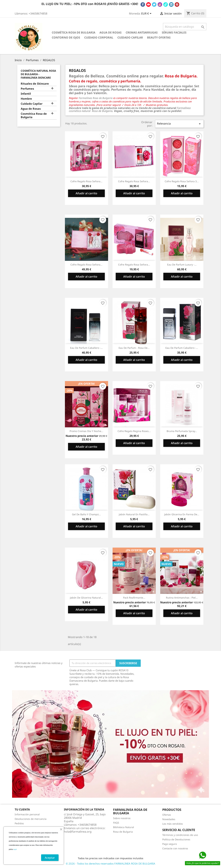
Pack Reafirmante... (134, 598)
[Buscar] (185, 27)
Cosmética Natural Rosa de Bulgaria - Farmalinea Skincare (38, 74)
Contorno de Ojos (66, 37)
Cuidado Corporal (99, 37)
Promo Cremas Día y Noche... (86, 431)
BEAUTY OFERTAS (159, 37)
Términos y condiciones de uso (180, 835)
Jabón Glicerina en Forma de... (182, 514)
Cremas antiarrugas (142, 32)
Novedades (169, 819)
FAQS (116, 823)
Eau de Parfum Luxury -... (182, 265)
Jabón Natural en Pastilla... (134, 514)
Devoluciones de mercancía (31, 819)
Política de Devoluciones (176, 839)
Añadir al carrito (86, 193)
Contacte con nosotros (175, 848)
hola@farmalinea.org (78, 832)
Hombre (26, 99)
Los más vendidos (173, 824)
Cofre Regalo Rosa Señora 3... (182, 181)
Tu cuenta (22, 809)
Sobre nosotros (122, 818)
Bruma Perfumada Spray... (182, 431)
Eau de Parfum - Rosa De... (134, 348)
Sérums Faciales (174, 32)
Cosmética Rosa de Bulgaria (74, 32)
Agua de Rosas (110, 32)
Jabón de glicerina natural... (86, 598)
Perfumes (27, 89)
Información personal (27, 814)
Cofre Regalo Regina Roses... (134, 431)
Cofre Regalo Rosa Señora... (86, 181)
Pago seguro (170, 844)
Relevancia (179, 124)
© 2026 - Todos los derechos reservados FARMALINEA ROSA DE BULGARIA (110, 864)
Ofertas (167, 815)
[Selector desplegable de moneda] (147, 14)
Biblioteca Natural (124, 827)
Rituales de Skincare (35, 84)
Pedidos (19, 823)
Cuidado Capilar (130, 37)
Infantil (26, 94)
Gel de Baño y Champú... (86, 514)
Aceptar (50, 858)
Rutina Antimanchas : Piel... (182, 598)
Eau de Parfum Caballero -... (86, 348)
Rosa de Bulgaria (123, 832)
